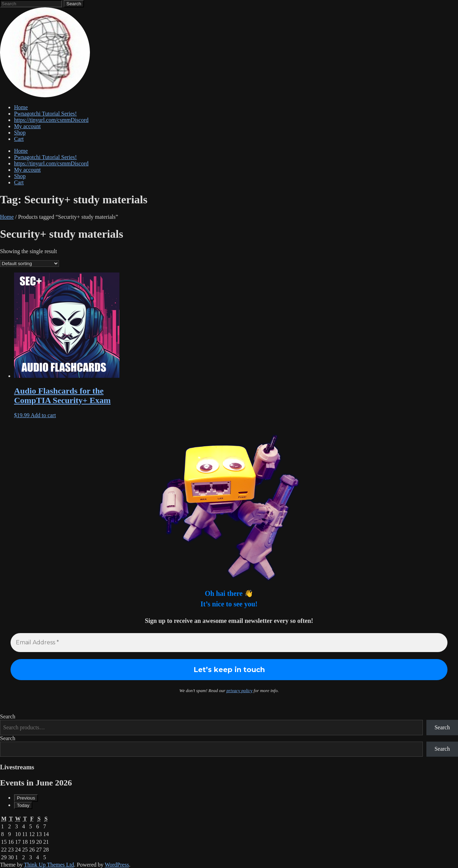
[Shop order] (30, 264)
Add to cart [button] (43, 415)
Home (7, 217)
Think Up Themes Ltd (49, 865)
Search (8, 716)
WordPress (117, 865)
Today (23, 805)
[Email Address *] (229, 643)
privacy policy (240, 691)
